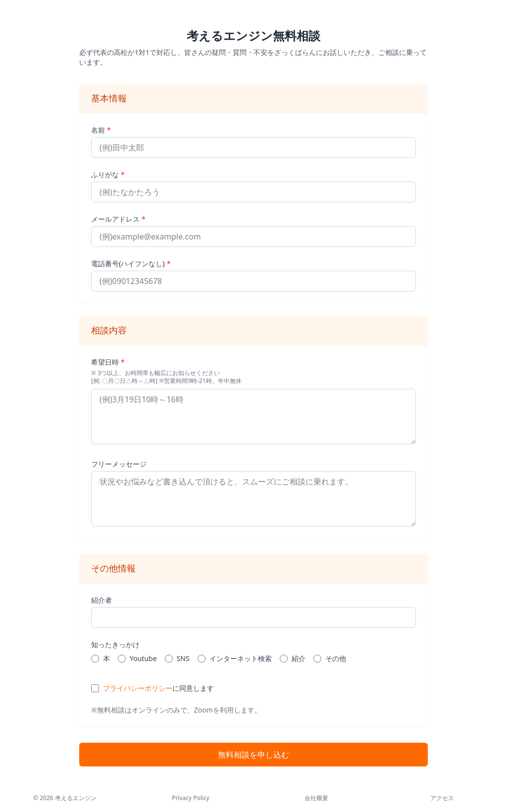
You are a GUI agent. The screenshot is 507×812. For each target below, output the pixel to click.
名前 (101, 130)
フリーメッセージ (119, 464)
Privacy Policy (191, 798)
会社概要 (316, 798)
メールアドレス (118, 219)
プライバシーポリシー (138, 688)
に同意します (158, 688)
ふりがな (108, 174)
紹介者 (101, 600)
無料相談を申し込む (253, 755)
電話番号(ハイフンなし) (131, 263)
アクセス (442, 798)
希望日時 (108, 362)
